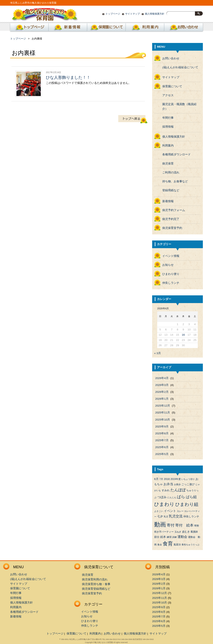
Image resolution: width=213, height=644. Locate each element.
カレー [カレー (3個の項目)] (180, 511)
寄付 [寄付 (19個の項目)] (171, 525)
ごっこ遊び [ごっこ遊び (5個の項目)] (188, 484)
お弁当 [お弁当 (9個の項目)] (168, 484)
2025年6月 (162, 447)
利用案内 (145, 28)
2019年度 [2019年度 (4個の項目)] (175, 479)
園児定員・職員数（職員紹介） (179, 107)
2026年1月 (162, 399)
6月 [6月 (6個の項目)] (156, 479)
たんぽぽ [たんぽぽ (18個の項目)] (178, 490)
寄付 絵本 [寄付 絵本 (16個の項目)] (184, 525)
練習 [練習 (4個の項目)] (169, 537)
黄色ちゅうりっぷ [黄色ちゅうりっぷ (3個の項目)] (190, 545)
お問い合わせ (184, 28)
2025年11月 (163, 413)
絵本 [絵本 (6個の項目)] (163, 537)
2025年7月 (162, 440)
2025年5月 (162, 454)
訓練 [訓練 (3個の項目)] (174, 537)
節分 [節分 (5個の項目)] (157, 537)
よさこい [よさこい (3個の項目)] (159, 511)
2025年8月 (162, 433)
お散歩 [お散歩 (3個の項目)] (177, 484)
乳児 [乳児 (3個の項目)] (166, 517)
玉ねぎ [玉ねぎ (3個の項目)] (178, 532)
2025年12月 (163, 406)
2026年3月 (162, 385)
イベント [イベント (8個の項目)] (170, 511)
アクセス (168, 95)
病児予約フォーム (174, 210)
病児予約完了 (171, 219)
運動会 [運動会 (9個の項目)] (182, 537)
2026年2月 (162, 392)
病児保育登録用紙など (96, 589)
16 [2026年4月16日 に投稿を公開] (183, 335)
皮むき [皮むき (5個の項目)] (186, 532)
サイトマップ (132, 14)
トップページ (113, 14)
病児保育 (168, 164)
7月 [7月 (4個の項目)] (161, 479)
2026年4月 (162, 378)
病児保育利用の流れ (95, 579)
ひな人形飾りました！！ (68, 77)
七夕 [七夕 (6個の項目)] (160, 516)
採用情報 (168, 127)
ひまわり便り (171, 274)
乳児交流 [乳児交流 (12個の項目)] (176, 516)
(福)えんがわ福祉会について (180, 67)
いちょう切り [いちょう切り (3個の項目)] (188, 479)
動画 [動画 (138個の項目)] (160, 524)
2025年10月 (163, 420)
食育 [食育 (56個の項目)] (168, 544)
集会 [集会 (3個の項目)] (160, 545)
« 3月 (158, 353)
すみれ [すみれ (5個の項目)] (166, 490)
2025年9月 (162, 427)
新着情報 (68, 28)
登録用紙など (171, 190)
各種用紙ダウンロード (176, 154)
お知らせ (168, 265)
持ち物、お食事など (175, 181)
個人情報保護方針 (155, 14)
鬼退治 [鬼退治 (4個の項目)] (177, 545)
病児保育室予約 (172, 228)
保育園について (106, 28)
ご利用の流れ (171, 172)
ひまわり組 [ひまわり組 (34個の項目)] (187, 504)
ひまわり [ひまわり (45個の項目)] (164, 504)
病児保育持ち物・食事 (96, 584)
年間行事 (168, 118)
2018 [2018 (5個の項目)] (167, 479)
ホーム (29, 28)
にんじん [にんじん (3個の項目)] (172, 497)
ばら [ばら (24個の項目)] (181, 497)
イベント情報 (171, 256)
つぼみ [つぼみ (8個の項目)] (162, 497)
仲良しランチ (171, 283)
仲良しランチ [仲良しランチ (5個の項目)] (191, 516)
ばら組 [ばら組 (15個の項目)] (191, 497)
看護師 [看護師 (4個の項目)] (194, 532)
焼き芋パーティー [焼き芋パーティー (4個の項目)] (164, 532)
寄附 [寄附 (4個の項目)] (197, 526)
